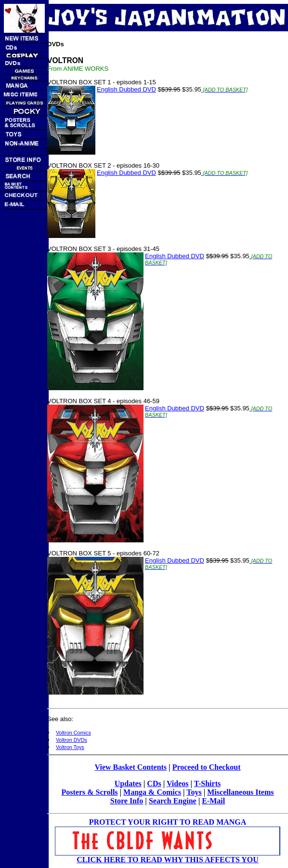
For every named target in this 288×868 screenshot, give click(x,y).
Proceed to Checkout (207, 767)
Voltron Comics (73, 733)
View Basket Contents (131, 767)
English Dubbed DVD (126, 89)
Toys (194, 792)
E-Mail (213, 801)
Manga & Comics (152, 792)
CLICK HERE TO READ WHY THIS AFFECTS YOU (168, 860)
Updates (128, 783)
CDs (154, 783)
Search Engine (173, 801)
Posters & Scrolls (90, 792)
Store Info (127, 801)
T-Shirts (207, 783)
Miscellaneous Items (240, 792)
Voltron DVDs (72, 740)
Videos (178, 783)
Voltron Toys (70, 747)
